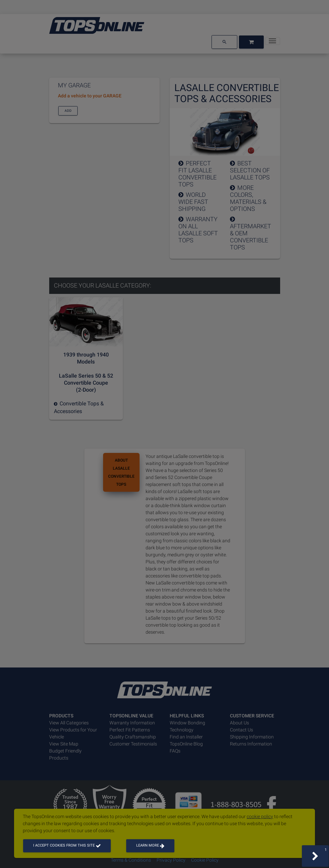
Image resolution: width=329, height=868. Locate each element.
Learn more (150, 845)
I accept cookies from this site (67, 845)
